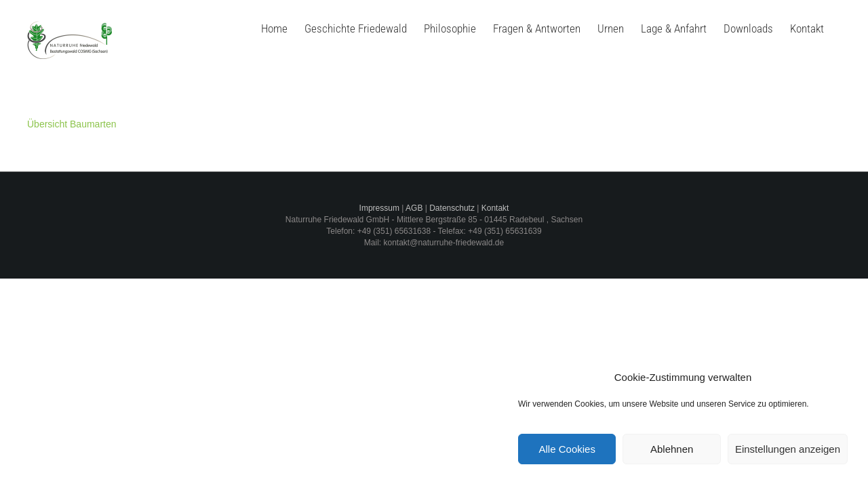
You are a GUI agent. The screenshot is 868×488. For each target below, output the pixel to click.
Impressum (379, 208)
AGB (414, 208)
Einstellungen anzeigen (788, 449)
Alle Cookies (567, 449)
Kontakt (495, 208)
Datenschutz (452, 208)
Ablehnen (672, 449)
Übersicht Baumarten (72, 124)
